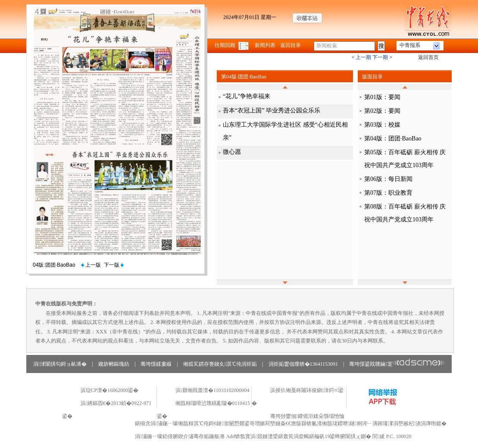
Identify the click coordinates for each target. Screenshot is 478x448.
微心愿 (232, 152)
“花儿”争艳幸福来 (247, 96)
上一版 (91, 265)
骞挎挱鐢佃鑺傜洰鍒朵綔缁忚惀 (307, 416)
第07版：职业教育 (388, 193)
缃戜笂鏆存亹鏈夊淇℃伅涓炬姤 (220, 364)
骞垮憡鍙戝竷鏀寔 (397, 364)
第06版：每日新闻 (388, 179)
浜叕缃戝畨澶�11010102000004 (212, 390)
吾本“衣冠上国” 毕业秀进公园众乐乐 (272, 110)
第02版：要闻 (382, 111)
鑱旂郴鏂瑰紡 (114, 364)
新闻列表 (265, 45)
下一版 (114, 265)
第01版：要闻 (382, 97)
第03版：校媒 (382, 125)
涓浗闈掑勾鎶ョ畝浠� (60, 364)
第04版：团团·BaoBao (393, 138)
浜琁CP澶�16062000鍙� (110, 390)
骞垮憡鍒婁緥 (156, 364)
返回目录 (291, 45)
